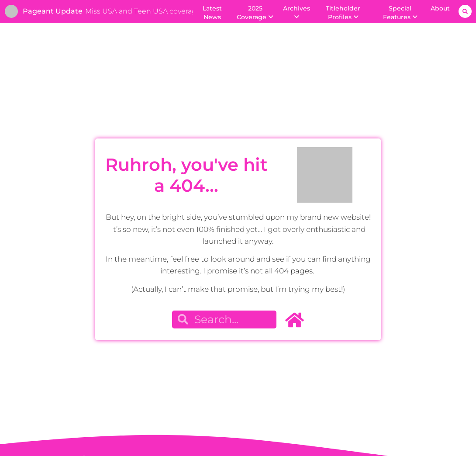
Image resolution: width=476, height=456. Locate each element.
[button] (465, 11)
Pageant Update (53, 11)
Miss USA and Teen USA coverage (143, 11)
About (440, 8)
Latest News (212, 13)
